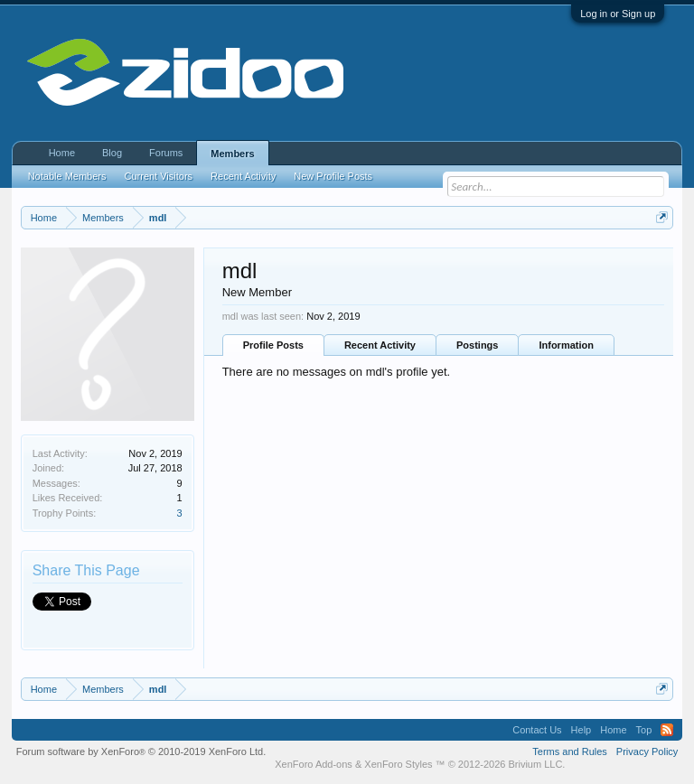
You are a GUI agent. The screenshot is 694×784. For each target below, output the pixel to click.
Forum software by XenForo (141, 751)
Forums (166, 153)
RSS (667, 730)
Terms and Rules (570, 751)
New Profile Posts (333, 176)
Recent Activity (380, 345)
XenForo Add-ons (314, 764)
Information (566, 345)
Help (581, 730)
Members (232, 154)
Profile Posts (273, 345)
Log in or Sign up (618, 14)
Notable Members (67, 176)
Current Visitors (159, 176)
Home (62, 153)
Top (644, 730)
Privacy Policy (647, 751)
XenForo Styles (398, 764)
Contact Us (537, 730)
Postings (477, 345)
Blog (112, 153)
